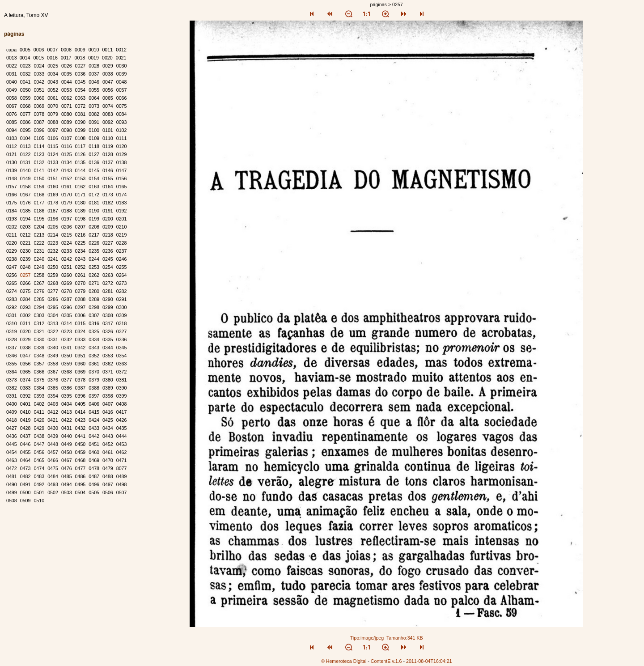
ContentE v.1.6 (386, 661)
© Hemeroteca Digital (344, 661)
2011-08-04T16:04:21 (429, 661)
